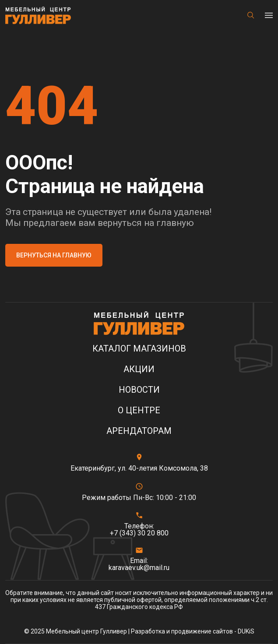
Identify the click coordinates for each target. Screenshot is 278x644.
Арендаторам (139, 431)
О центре (139, 410)
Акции (139, 369)
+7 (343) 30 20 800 (139, 533)
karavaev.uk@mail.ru (139, 568)
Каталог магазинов (139, 349)
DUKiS (246, 631)
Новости (139, 390)
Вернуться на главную (54, 255)
